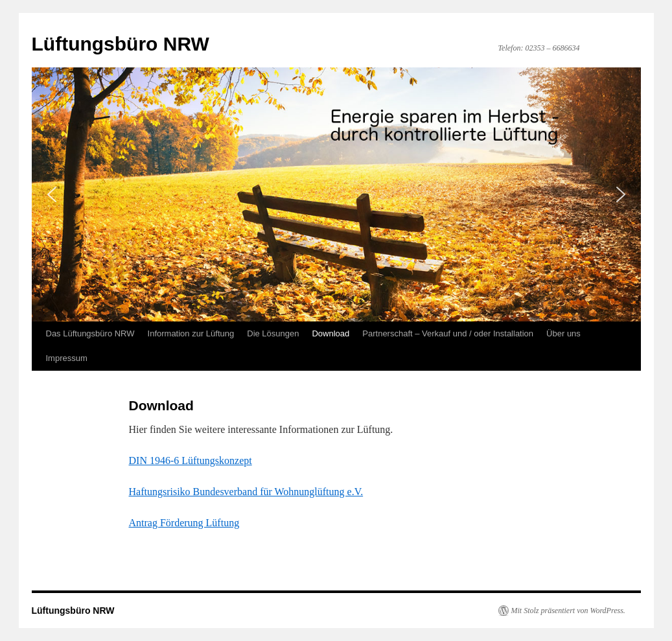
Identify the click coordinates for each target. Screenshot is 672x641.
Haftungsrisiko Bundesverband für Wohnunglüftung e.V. (246, 492)
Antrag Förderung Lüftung (184, 523)
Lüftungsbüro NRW (121, 44)
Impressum (67, 358)
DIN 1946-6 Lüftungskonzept (191, 460)
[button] (52, 194)
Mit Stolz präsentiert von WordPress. (568, 611)
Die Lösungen (273, 333)
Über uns (563, 333)
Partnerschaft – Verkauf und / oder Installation (448, 333)
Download (330, 333)
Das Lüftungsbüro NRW (90, 333)
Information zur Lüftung (191, 333)
